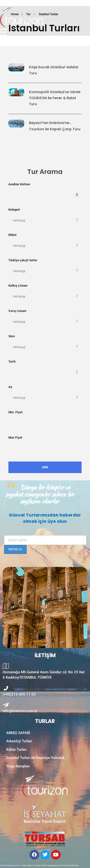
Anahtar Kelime (19, 184)
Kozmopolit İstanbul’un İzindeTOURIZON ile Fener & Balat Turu (55, 98)
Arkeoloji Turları (19, 741)
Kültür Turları (16, 750)
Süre (12, 336)
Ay (10, 387)
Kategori (14, 210)
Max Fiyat (15, 437)
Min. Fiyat (15, 412)
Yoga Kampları (18, 766)
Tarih (12, 362)
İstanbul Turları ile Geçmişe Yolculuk (36, 758)
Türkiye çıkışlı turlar (23, 260)
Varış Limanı (17, 311)
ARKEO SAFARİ (18, 733)
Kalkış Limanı (18, 286)
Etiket (12, 235)
